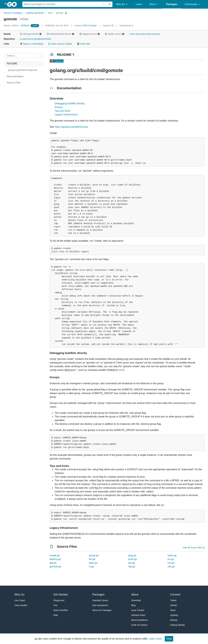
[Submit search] (110, 4)
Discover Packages (13, 13)
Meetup (174, 620)
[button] (21, 34)
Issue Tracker (138, 610)
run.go (171, 563)
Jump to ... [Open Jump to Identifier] (12, 56)
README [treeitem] (12, 64)
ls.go (92, 566)
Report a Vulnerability (32, 44)
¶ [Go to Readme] (73, 55)
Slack (173, 610)
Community (193, 4)
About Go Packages (102, 610)
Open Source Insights (60, 44)
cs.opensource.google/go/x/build (35, 39)
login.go (93, 563)
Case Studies (21, 605)
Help (56, 615)
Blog (133, 605)
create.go (55, 555)
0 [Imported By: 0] (127, 26)
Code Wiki (83, 44)
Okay (169, 639)
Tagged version (90, 34)
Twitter (173, 600)
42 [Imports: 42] (108, 26)
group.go (94, 555)
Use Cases (20, 600)
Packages (172, 4)
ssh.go (171, 566)
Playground (59, 600)
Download (136, 600)
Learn (139, 4)
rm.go (171, 559)
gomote (60, 13)
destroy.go (55, 559)
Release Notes (138, 615)
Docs (154, 4)
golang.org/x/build (35, 13)
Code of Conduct (139, 625)
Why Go (122, 4)
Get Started (60, 595)
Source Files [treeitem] (14, 83)
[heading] (13, 4)
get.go (53, 563)
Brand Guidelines (139, 620)
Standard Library (100, 600)
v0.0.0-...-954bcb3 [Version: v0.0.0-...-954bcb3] (17, 26)
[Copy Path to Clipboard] (66, 13)
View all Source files (192, 548)
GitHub (174, 605)
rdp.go (132, 566)
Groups (59, 107)
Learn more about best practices (145, 34)
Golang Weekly (177, 625)
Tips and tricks (63, 111)
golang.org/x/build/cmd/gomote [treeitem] (23, 70)
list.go (92, 559)
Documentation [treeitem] (15, 76)
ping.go (132, 555)
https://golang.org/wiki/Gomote (71, 127)
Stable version (115, 34)
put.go (132, 563)
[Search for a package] (65, 4)
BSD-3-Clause (90, 26)
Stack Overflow (61, 610)
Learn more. (156, 639)
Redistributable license (60, 34)
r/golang (174, 615)
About (135, 595)
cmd (50, 13)
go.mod (32, 34)
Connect (175, 595)
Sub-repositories (100, 605)
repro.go (172, 555)
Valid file (31, 34)
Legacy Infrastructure (66, 115)
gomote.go (56, 566)
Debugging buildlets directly (70, 103)
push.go (133, 559)
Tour (55, 605)
